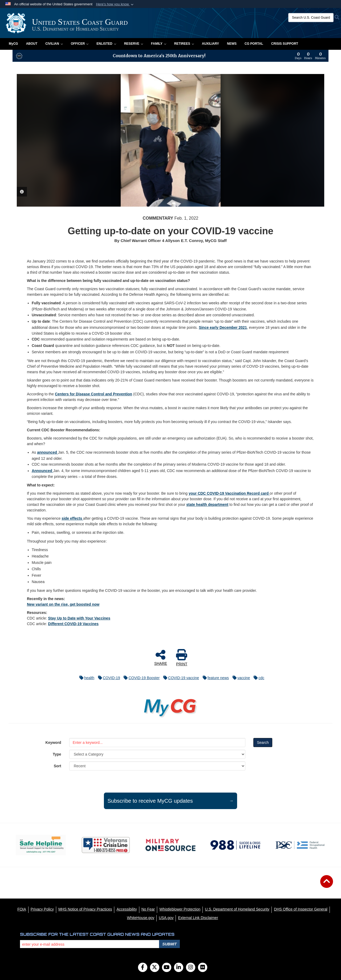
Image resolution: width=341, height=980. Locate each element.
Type (57, 754)
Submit (169, 944)
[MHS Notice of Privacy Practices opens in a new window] (85, 909)
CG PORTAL (254, 44)
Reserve (134, 44)
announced (48, 452)
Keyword (53, 743)
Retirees (184, 44)
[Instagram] (191, 968)
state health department (207, 505)
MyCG (13, 44)
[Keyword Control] (157, 743)
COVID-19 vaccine (180, 678)
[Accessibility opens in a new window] (127, 909)
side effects (72, 518)
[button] (115, 4)
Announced (42, 471)
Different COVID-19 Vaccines (73, 624)
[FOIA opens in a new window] (22, 909)
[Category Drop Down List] (157, 754)
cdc (258, 678)
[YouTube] (167, 968)
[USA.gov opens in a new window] (166, 918)
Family (159, 44)
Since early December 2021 (223, 327)
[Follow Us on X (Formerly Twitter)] (155, 968)
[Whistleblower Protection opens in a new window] (180, 909)
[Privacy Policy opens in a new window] (42, 909)
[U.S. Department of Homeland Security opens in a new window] (237, 909)
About (32, 44)
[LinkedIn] (179, 968)
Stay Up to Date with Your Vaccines (79, 618)
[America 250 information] (19, 56)
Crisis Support (285, 44)
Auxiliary (210, 44)
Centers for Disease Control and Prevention (94, 394)
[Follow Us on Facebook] (143, 968)
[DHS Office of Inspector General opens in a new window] (301, 909)
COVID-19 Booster (140, 678)
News (232, 44)
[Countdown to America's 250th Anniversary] (310, 56)
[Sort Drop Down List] (157, 766)
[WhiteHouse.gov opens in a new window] (141, 918)
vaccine (240, 678)
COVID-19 (108, 678)
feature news (214, 678)
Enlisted (106, 44)
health (86, 678)
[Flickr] (203, 968)
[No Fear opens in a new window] (148, 909)
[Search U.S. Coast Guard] (311, 18)
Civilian (54, 44)
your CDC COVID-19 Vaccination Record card (229, 493)
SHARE (161, 657)
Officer (80, 44)
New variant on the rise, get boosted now (63, 604)
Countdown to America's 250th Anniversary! (159, 56)
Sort (58, 766)
